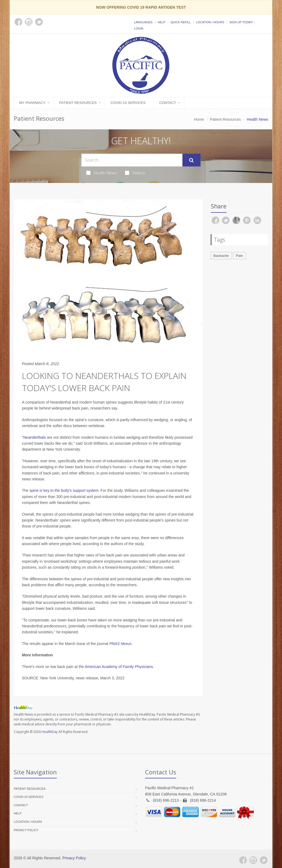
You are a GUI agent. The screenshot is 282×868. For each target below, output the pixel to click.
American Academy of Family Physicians (119, 667)
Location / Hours (210, 22)
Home (199, 119)
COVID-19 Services (128, 103)
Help (162, 22)
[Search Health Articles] (132, 160)
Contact (168, 103)
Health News (102, 173)
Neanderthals (35, 437)
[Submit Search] (191, 160)
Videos (135, 173)
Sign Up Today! (241, 22)
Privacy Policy (26, 830)
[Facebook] (243, 860)
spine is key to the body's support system (64, 490)
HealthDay (50, 732)
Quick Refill (181, 22)
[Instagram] (253, 860)
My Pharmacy (32, 103)
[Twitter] (264, 860)
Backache (221, 256)
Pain (240, 256)
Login (139, 28)
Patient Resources (78, 103)
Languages (143, 22)
